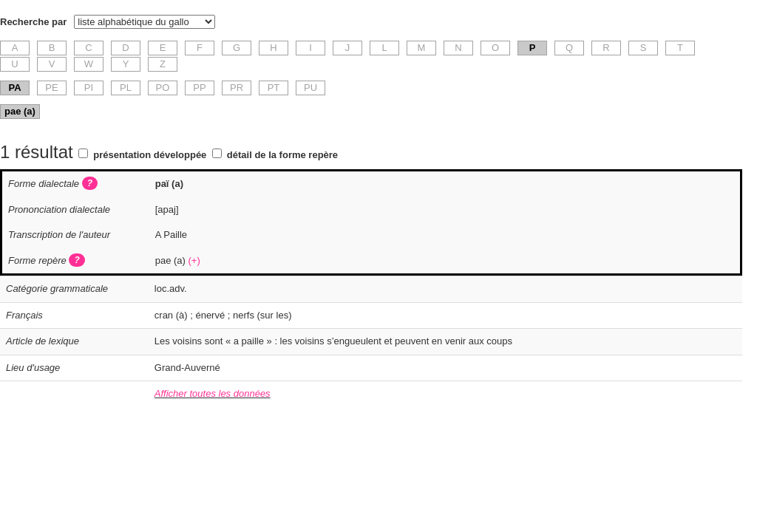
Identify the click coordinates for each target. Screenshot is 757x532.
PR (237, 88)
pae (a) (20, 111)
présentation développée (150, 155)
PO (163, 88)
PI (89, 88)
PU (310, 88)
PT (274, 88)
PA (14, 88)
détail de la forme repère (282, 155)
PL (126, 88)
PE (51, 88)
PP (199, 88)
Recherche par (33, 22)
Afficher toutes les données (213, 393)
